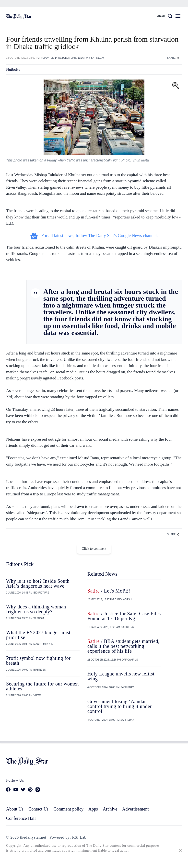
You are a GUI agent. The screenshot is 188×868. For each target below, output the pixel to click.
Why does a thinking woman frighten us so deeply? (36, 609)
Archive (110, 809)
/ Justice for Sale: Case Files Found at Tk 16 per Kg (124, 616)
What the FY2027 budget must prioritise (38, 635)
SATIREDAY (98, 58)
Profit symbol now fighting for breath (38, 661)
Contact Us (38, 809)
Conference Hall (21, 818)
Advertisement (135, 809)
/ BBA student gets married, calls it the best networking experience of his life (123, 646)
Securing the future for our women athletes (42, 686)
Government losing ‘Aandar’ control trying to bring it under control (120, 706)
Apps (93, 809)
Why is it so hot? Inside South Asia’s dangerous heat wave (38, 583)
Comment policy (68, 809)
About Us (15, 809)
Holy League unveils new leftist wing (121, 676)
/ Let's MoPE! (109, 591)
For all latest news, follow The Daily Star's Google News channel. (94, 236)
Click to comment (94, 549)
